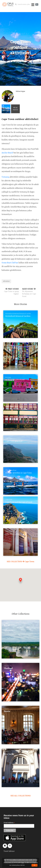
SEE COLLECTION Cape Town (20, 562)
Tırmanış (5, 177)
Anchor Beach (7, 153)
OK (34, 865)
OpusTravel (8, 4)
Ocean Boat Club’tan (10, 263)
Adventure (6, 281)
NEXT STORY (31, 293)
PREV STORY (10, 292)
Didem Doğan (20, 91)
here (23, 863)
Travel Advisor (9, 851)
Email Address (9, 823)
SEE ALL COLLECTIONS (21, 796)
